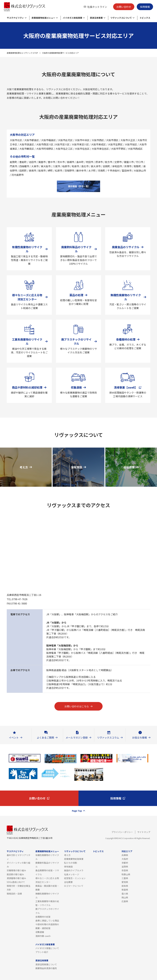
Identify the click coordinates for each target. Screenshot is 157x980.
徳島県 (125, 890)
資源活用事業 (42, 960)
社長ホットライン (97, 7)
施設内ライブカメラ (74, 870)
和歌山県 (126, 874)
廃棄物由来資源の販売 (46, 968)
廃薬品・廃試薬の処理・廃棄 (47, 888)
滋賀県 (125, 867)
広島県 (125, 901)
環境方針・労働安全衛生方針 (19, 888)
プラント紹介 (42, 952)
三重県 (125, 878)
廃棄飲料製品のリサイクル (47, 865)
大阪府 (125, 859)
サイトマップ (144, 832)
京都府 (125, 863)
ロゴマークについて (74, 886)
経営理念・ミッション (75, 878)
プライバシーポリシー (122, 832)
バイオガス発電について (47, 948)
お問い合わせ (124, 7)
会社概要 (68, 882)
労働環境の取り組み (16, 870)
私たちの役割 (71, 863)
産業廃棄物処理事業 (74, 859)
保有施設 (68, 867)
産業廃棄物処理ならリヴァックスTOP (22, 53)
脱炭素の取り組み (15, 874)
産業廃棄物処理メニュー (47, 851)
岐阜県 (125, 886)
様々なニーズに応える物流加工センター (47, 880)
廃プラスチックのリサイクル (47, 911)
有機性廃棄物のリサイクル (47, 857)
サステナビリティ (15, 851)
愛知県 (125, 882)
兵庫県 (125, 855)
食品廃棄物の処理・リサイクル (47, 872)
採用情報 (145, 7)
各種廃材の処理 (43, 917)
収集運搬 (40, 932)
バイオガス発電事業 (45, 944)
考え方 (67, 855)
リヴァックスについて (75, 851)
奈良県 (125, 870)
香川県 (125, 894)
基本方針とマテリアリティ (19, 857)
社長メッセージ (72, 874)
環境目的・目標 (14, 894)
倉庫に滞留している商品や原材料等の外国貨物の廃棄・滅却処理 (47, 924)
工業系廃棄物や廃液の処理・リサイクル (47, 903)
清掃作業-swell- (43, 936)
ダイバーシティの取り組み (18, 865)
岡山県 (125, 897)
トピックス (98, 851)
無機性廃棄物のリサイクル (47, 896)
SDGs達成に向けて (16, 882)
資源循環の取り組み (16, 878)
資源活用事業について (46, 964)
